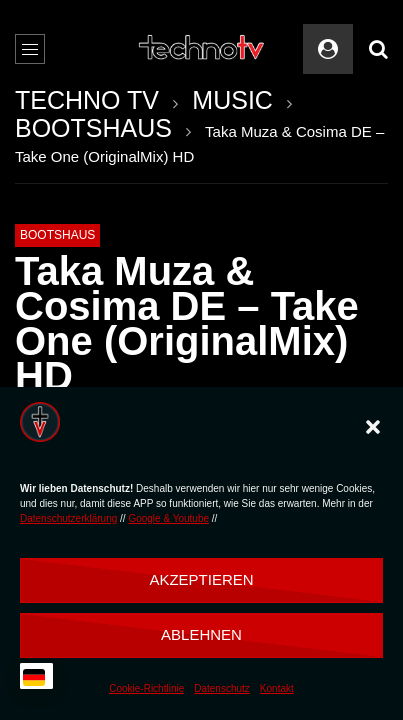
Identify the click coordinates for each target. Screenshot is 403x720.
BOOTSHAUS (93, 128)
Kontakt (277, 688)
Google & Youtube (168, 518)
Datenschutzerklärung (68, 518)
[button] (373, 427)
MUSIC (232, 100)
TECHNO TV (87, 100)
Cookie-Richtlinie (146, 688)
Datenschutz (222, 688)
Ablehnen (201, 634)
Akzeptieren (201, 579)
